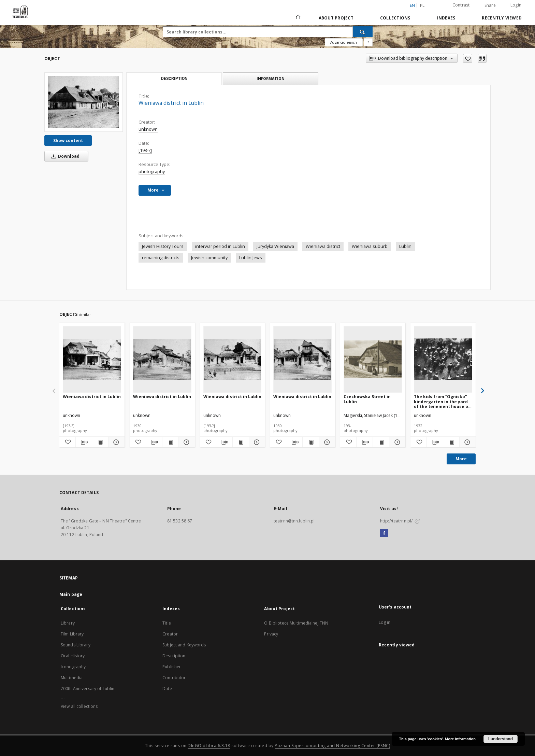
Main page (71, 594)
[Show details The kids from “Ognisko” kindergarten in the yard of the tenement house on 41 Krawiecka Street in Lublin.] (467, 442)
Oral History (73, 656)
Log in (385, 622)
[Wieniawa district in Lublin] (84, 102)
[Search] (363, 32)
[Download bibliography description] (84, 442)
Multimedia (72, 678)
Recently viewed (502, 18)
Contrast (461, 5)
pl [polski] (422, 5)
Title (167, 623)
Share (490, 5)
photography (152, 172)
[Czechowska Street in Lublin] (373, 359)
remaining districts (161, 258)
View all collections (79, 706)
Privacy (271, 634)
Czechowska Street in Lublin (367, 399)
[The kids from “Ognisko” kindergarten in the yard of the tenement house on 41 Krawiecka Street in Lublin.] (443, 359)
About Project (336, 18)
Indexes (446, 18)
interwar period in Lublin (220, 246)
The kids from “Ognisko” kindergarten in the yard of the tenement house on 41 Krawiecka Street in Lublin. (442, 401)
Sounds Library (76, 645)
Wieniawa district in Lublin (92, 397)
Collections (395, 18)
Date (167, 689)
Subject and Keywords (184, 645)
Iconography (73, 667)
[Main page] (298, 18)
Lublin (405, 246)
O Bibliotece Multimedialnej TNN (296, 623)
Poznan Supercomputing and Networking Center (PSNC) (332, 746)
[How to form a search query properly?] (368, 42)
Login (516, 5)
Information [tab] (271, 78)
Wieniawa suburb (370, 246)
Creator (170, 634)
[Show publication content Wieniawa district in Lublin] (100, 442)
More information (460, 739)
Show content (68, 141)
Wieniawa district (323, 246)
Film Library (72, 634)
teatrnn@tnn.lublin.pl (294, 521)
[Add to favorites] (468, 58)
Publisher (172, 667)
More (461, 459)
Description (174, 656)
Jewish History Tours (163, 246)
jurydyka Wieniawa (275, 246)
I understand (501, 739)
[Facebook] (384, 533)
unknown (148, 129)
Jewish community (209, 258)
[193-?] (145, 150)
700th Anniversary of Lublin (88, 689)
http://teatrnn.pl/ (400, 521)
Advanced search (344, 42)
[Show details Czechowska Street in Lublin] (396, 442)
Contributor (174, 678)
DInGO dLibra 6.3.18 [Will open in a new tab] (209, 746)
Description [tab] (174, 79)
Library (68, 623)
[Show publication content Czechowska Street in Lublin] (381, 442)
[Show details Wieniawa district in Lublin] (115, 442)
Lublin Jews (251, 258)
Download (64, 156)
